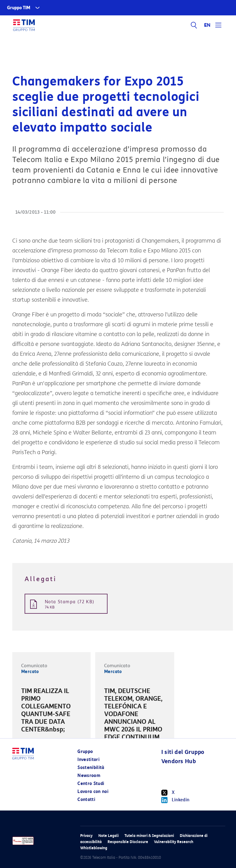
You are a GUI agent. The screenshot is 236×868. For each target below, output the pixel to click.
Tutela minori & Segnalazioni (149, 836)
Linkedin (175, 800)
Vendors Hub (179, 761)
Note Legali (108, 836)
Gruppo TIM (19, 8)
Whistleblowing (94, 848)
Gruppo (85, 752)
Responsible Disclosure (128, 842)
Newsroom (89, 776)
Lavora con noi (93, 792)
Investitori (88, 760)
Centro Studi (91, 784)
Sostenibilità (91, 768)
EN (207, 25)
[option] (51, 711)
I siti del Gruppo (183, 752)
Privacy (86, 836)
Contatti (86, 800)
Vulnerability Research (174, 842)
